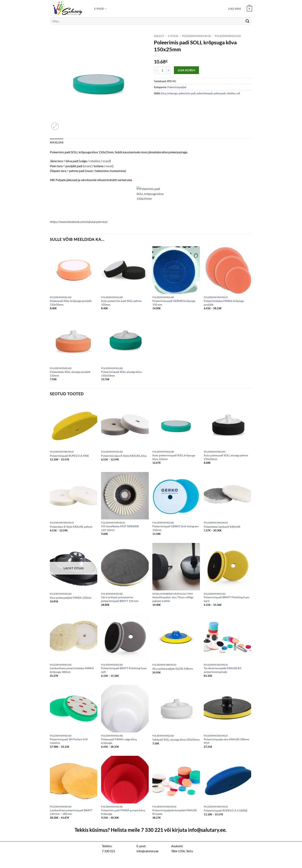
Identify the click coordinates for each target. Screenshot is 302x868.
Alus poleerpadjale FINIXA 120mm (71, 598)
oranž (106, 161)
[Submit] (247, 21)
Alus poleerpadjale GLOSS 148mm (173, 669)
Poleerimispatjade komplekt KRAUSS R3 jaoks (174, 812)
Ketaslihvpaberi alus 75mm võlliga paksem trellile (173, 599)
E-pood (100, 9)
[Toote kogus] (162, 70)
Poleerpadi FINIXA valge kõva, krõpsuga (119, 741)
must (109, 166)
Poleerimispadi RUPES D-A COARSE (226, 810)
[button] (234, 9)
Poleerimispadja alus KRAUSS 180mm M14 (226, 741)
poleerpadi (219, 93)
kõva (164, 93)
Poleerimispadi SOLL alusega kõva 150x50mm (121, 374)
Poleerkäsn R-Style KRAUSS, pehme (71, 527)
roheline (231, 93)
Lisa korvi (187, 70)
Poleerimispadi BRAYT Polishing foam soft (124, 670)
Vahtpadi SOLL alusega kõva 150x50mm (176, 739)
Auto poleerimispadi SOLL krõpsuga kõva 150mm (174, 457)
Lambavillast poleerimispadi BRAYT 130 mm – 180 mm (71, 812)
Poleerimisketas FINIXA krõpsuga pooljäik (224, 303)
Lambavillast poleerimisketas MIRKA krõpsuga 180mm (72, 670)
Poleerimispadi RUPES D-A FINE (69, 456)
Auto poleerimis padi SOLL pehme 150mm (121, 303)
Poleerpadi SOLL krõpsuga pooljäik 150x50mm (71, 303)
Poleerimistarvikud (197, 36)
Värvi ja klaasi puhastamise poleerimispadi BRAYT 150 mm (120, 599)
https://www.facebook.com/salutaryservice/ (79, 222)
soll (238, 93)
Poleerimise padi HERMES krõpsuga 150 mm (174, 303)
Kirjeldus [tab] (57, 142)
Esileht (159, 36)
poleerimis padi (187, 93)
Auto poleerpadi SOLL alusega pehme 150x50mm (226, 457)
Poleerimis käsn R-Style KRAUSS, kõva (124, 456)
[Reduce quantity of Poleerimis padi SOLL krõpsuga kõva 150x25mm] (156, 70)
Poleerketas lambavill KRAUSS (222, 527)
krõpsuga (172, 93)
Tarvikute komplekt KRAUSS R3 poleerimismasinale (222, 670)
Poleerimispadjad (228, 36)
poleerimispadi (204, 93)
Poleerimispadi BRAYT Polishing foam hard (227, 599)
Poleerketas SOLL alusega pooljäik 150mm (70, 374)
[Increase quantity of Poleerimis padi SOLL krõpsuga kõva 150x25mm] (169, 70)
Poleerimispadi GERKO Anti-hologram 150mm (175, 528)
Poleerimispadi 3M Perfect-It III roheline (69, 741)
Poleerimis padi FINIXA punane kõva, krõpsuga (123, 812)
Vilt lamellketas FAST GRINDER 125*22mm (120, 528)
